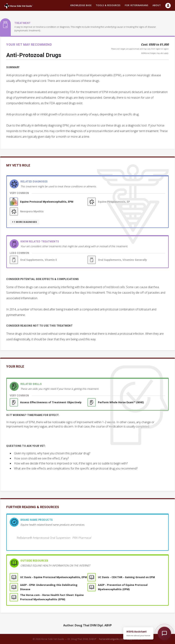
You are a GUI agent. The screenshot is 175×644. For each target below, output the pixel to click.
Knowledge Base (81, 5)
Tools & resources (108, 5)
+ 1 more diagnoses (24, 222)
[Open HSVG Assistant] (164, 633)
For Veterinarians (137, 5)
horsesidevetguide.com (112, 639)
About (157, 5)
